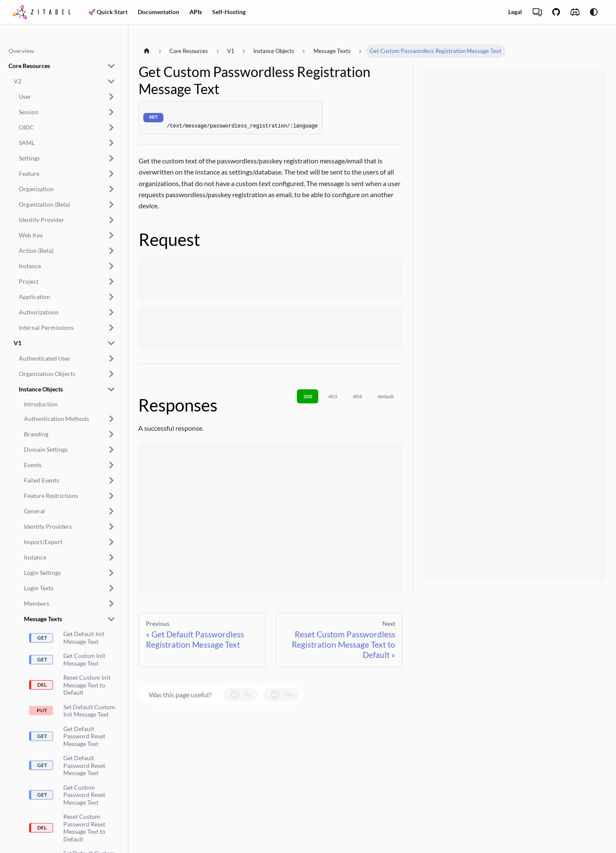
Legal (515, 12)
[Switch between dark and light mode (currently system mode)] (594, 12)
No (241, 695)
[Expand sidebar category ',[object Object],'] (111, 97)
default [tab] (386, 396)
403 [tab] (333, 396)
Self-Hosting (229, 12)
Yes (281, 695)
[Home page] (147, 51)
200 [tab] (308, 396)
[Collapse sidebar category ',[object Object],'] (111, 66)
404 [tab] (357, 396)
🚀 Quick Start (108, 12)
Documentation (158, 12)
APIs (196, 12)
